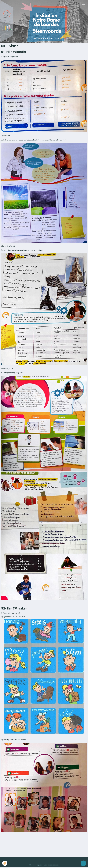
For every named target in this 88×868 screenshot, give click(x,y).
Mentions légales (36, 865)
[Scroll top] (83, 863)
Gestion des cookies (51, 865)
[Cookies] (5, 863)
